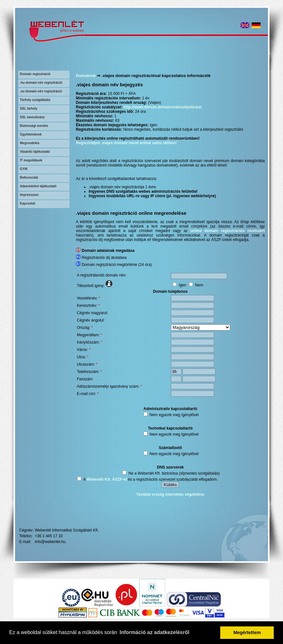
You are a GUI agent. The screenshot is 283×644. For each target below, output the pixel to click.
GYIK (24, 169)
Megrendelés (30, 143)
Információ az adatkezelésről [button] (155, 632)
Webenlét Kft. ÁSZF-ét (107, 479)
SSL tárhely (29, 109)
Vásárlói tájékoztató (35, 152)
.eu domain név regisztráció (41, 91)
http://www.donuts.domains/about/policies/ (163, 107)
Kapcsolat (28, 203)
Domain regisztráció (35, 74)
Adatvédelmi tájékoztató (38, 186)
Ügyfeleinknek (31, 134)
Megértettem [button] (247, 632)
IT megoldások (31, 160)
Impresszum (29, 195)
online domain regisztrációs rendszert (228, 231)
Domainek (86, 76)
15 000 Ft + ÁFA (122, 94)
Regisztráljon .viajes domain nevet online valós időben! (126, 143)
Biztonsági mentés (34, 126)
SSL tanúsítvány (32, 117)
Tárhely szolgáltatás (35, 100)
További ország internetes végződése (170, 494)
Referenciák (29, 178)
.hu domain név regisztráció (41, 83)
